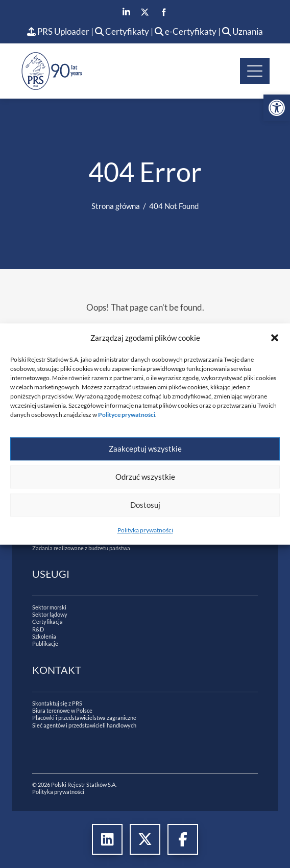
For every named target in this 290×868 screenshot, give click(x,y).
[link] (277, 108)
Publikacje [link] (45, 643)
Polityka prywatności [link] (145, 530)
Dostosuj (145, 505)
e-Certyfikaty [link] (186, 31)
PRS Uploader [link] (58, 31)
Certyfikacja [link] (47, 621)
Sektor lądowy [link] (50, 614)
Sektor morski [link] (49, 607)
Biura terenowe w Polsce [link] (62, 710)
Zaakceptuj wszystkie (145, 449)
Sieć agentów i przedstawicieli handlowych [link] (84, 725)
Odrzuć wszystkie (145, 477)
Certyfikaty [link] (123, 31)
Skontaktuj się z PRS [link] (57, 703)
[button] (275, 338)
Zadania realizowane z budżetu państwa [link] (81, 548)
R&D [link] (38, 629)
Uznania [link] (243, 31)
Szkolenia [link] (44, 636)
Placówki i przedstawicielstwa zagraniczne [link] (84, 718)
